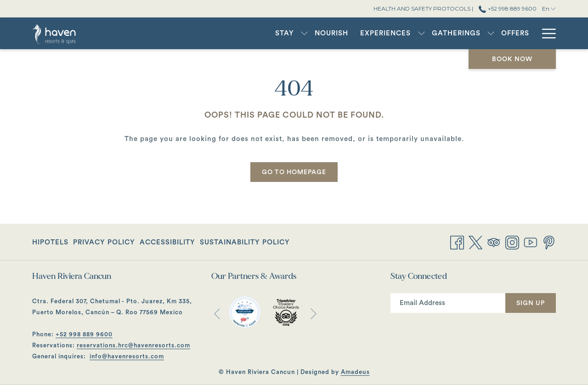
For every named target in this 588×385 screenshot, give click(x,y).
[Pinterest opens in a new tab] (549, 242)
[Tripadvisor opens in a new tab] (494, 242)
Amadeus (355, 372)
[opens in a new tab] (245, 312)
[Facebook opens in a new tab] (457, 242)
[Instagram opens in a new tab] (512, 242)
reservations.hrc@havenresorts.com (133, 345)
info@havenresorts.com (127, 356)
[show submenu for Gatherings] (491, 33)
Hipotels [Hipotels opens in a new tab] (50, 244)
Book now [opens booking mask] (512, 59)
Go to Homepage (294, 172)
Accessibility (167, 242)
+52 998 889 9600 (84, 334)
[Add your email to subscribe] (448, 303)
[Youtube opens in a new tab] (531, 242)
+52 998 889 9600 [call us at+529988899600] (507, 8)
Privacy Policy (104, 242)
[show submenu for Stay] (304, 33)
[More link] (546, 33)
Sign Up (531, 303)
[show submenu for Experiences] (421, 33)
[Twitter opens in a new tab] (475, 242)
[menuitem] (285, 33)
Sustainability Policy (245, 242)
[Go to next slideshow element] (314, 314)
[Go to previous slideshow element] (217, 314)
